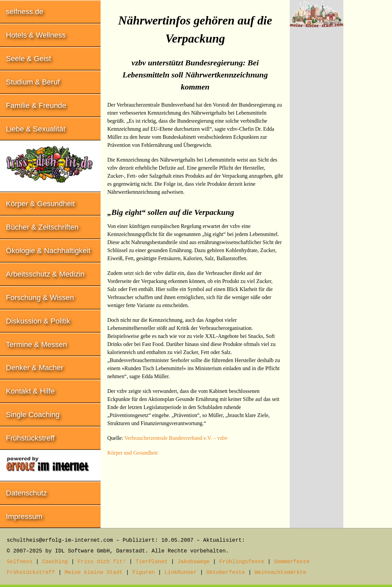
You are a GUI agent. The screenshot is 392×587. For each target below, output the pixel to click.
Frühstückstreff (30, 438)
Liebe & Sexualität (36, 129)
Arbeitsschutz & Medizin (45, 274)
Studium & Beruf (33, 82)
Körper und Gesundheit (132, 453)
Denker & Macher (35, 368)
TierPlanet (152, 562)
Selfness (20, 562)
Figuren (143, 573)
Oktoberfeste (226, 573)
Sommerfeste (292, 562)
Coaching (55, 562)
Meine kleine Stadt (94, 573)
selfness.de (25, 12)
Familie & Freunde (36, 105)
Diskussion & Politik (38, 321)
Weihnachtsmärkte (280, 573)
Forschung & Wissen (40, 298)
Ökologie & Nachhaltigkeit (48, 251)
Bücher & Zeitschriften (42, 227)
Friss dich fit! (102, 562)
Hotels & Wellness (36, 35)
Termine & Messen (37, 344)
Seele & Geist (29, 58)
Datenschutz (26, 493)
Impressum (24, 516)
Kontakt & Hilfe (31, 391)
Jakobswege (193, 562)
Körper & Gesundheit (40, 204)
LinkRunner (181, 573)
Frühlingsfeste (242, 562)
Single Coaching (33, 415)
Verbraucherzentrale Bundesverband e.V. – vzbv (176, 438)
